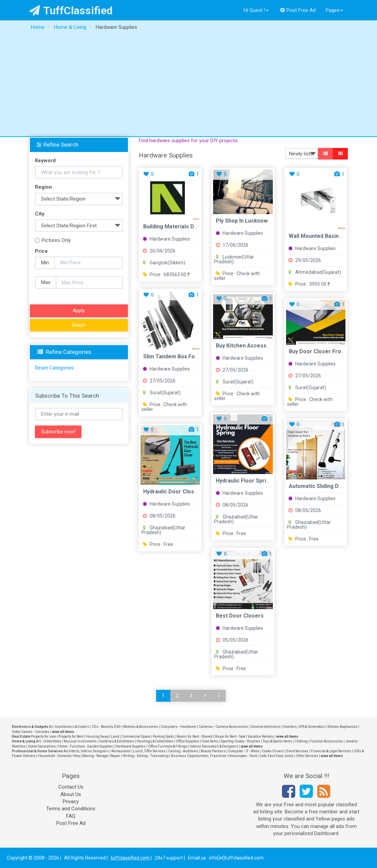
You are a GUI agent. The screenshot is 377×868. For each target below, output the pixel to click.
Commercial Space (136, 737)
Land (115, 737)
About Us (71, 794)
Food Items (210, 741)
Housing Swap (97, 737)
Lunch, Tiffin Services (149, 751)
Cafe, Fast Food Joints (276, 756)
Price (41, 251)
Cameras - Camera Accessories (223, 727)
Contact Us (71, 787)
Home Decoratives (42, 746)
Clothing (301, 741)
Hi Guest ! (256, 10)
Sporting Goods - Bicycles (241, 741)
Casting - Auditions (183, 751)
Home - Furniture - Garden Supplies (86, 746)
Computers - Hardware (178, 727)
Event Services (297, 751)
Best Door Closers (240, 616)
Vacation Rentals (261, 737)
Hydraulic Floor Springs (246, 481)
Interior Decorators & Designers (214, 746)
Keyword (45, 161)
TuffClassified (71, 11)
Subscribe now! (58, 432)
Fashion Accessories (327, 741)
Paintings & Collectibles (155, 741)
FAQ (71, 816)
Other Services (307, 756)
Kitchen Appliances (343, 727)
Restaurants (121, 751)
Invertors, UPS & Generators (304, 727)
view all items (63, 732)
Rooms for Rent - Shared (194, 737)
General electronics (266, 727)
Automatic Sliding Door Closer (328, 486)
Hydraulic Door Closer (172, 492)
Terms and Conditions (71, 809)
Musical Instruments (80, 741)
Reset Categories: (55, 368)
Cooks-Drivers (273, 751)
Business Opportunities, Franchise (199, 756)
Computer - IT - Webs (244, 751)
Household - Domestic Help (59, 756)
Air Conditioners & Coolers (69, 727)
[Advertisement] (188, 85)
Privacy (71, 801)
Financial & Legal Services (331, 751)
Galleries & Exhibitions (117, 741)
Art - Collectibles (49, 741)
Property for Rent (71, 737)
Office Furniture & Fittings (168, 746)
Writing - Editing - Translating (146, 756)
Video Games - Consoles (31, 732)
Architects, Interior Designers (86, 751)
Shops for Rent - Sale (230, 737)
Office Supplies (187, 741)
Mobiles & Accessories (141, 727)
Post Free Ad (298, 10)
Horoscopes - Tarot (243, 756)
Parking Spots (163, 737)
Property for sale (43, 737)
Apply (79, 310)
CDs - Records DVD (106, 727)
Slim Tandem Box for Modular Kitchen (192, 356)
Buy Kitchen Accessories (248, 346)
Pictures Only (53, 240)
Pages (334, 10)
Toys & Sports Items (277, 741)
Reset (79, 325)
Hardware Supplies (166, 239)
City (40, 214)
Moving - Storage (95, 756)
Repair (115, 756)
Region (43, 187)
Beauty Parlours (213, 751)
